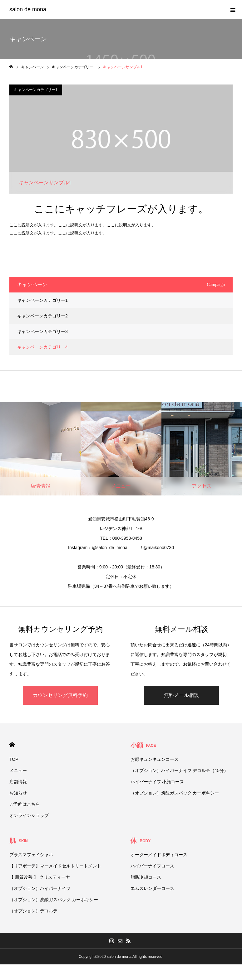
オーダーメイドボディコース (159, 855)
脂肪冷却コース (146, 877)
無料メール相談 (181, 695)
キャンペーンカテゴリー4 (42, 347)
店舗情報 (18, 782)
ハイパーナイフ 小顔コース (157, 782)
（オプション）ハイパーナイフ (40, 888)
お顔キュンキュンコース (155, 759)
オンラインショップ (29, 815)
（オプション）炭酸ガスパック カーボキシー (175, 793)
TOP (14, 759)
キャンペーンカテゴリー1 (36, 90)
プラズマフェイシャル (31, 855)
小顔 (143, 745)
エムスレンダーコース (152, 888)
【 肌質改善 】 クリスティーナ (40, 877)
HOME (12, 745)
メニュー (18, 770)
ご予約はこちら (25, 804)
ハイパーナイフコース (152, 866)
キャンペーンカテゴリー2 (42, 316)
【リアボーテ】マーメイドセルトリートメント (55, 866)
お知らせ (18, 793)
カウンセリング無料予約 (60, 695)
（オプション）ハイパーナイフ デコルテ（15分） (179, 770)
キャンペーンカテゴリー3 (42, 331)
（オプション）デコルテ (33, 911)
